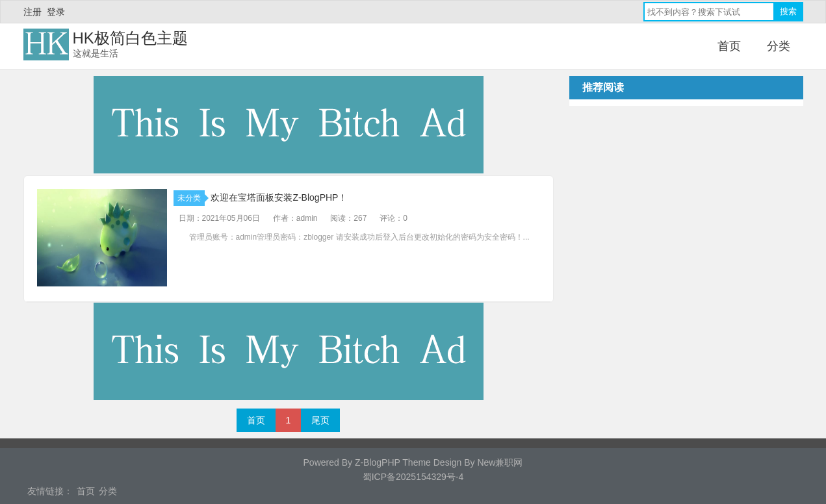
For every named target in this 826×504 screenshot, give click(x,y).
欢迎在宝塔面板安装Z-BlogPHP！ (279, 197)
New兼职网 (500, 462)
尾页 (320, 420)
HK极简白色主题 (130, 38)
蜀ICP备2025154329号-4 (413, 477)
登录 (56, 12)
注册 (32, 12)
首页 (729, 46)
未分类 (191, 198)
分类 (779, 46)
